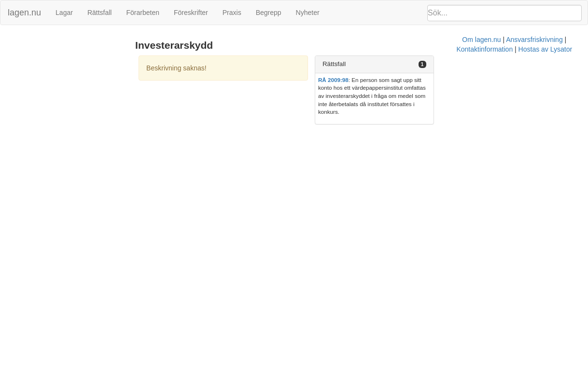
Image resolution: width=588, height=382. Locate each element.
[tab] (494, 64)
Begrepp (269, 13)
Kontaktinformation (391, 123)
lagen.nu (24, 13)
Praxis (232, 13)
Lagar (64, 13)
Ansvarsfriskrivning (329, 123)
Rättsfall (100, 13)
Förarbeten (142, 13)
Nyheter (308, 13)
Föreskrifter (191, 13)
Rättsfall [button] (426, 64)
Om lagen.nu (276, 123)
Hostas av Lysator (451, 123)
